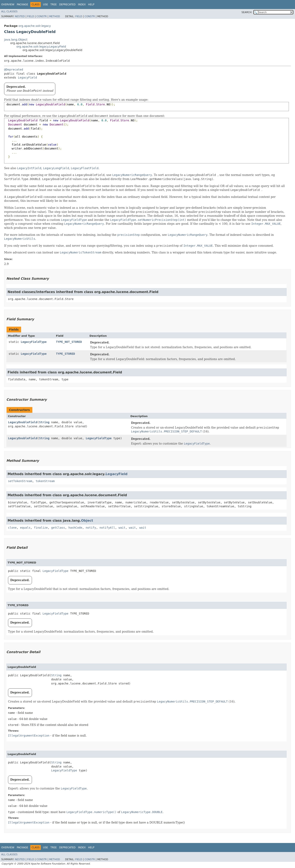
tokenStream (45, 481)
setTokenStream (20, 481)
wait (122, 528)
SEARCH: (247, 12)
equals (25, 528)
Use (45, 5)
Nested (20, 16)
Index (82, 5)
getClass (58, 528)
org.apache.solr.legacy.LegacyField (41, 47)
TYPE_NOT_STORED (69, 342)
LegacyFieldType (34, 342)
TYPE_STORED (65, 354)
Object (87, 521)
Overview (8, 5)
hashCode (75, 528)
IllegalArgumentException (29, 736)
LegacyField (27, 78)
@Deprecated (14, 70)
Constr (42, 16)
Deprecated (67, 5)
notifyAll (107, 528)
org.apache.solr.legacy (35, 26)
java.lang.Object (16, 40)
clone (12, 528)
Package (22, 5)
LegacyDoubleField (23, 422)
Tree (54, 5)
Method (55, 16)
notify (91, 528)
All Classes (9, 11)
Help (91, 5)
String (44, 422)
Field (31, 16)
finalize (41, 528)
